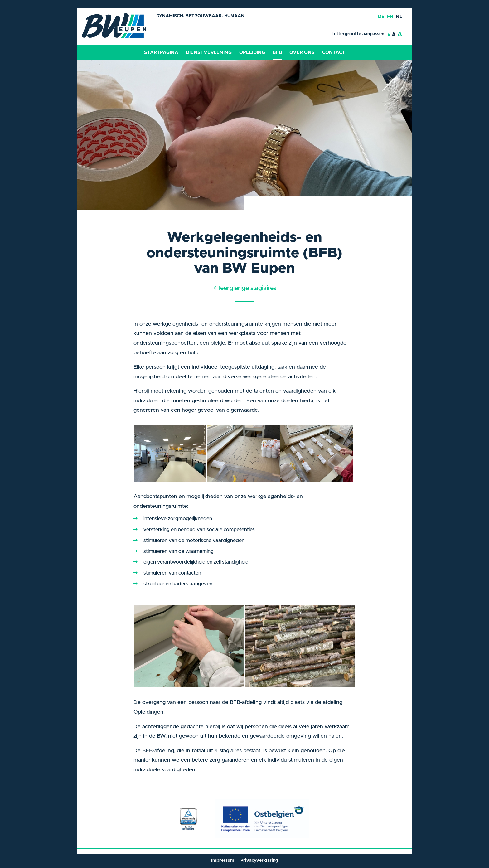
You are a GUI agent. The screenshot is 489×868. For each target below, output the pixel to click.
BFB (277, 53)
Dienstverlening (209, 53)
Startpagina (161, 53)
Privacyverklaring (259, 861)
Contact (334, 53)
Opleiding (252, 53)
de (381, 17)
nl (399, 17)
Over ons (302, 53)
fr (390, 17)
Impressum (223, 861)
